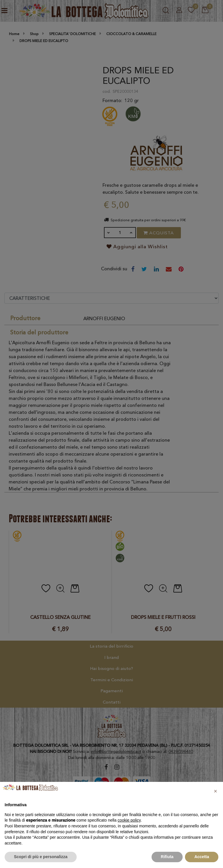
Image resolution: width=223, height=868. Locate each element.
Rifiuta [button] (167, 857)
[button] (215, 791)
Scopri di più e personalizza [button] (41, 857)
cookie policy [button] (129, 820)
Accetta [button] (202, 857)
